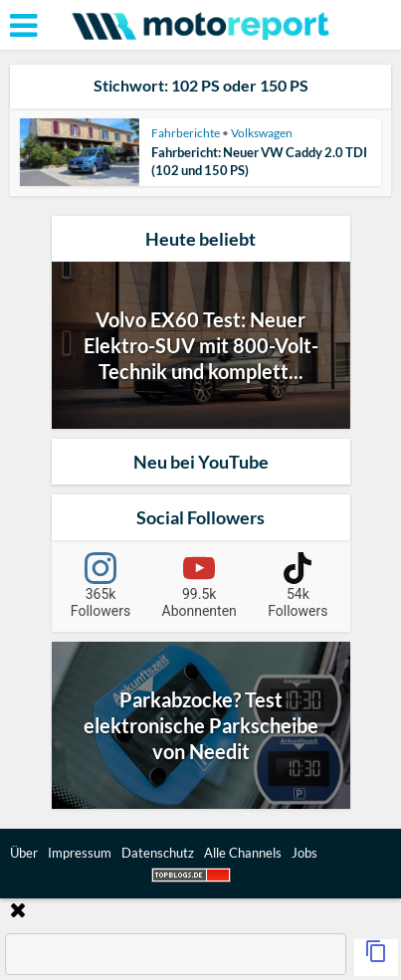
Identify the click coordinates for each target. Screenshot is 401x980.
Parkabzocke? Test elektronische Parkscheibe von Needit (201, 725)
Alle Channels (243, 853)
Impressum (80, 853)
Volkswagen (262, 133)
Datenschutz (158, 853)
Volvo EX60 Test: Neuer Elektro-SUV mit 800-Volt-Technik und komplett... (201, 345)
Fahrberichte (186, 133)
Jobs (304, 853)
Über (24, 853)
